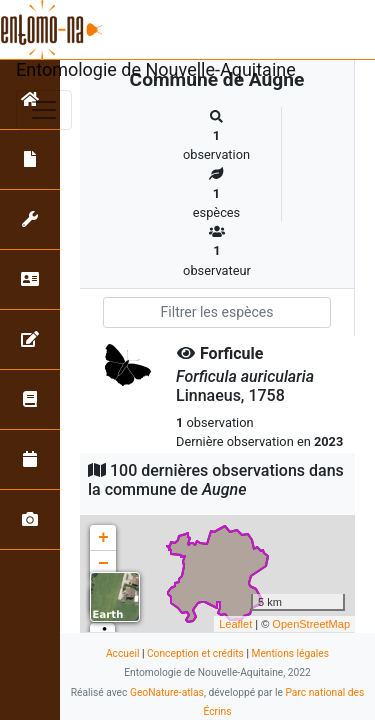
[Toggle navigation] (44, 110)
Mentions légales (290, 653)
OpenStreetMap (311, 624)
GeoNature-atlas (167, 692)
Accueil (122, 653)
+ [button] (103, 538)
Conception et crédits (195, 653)
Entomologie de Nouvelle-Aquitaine (156, 69)
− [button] (103, 564)
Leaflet (235, 624)
